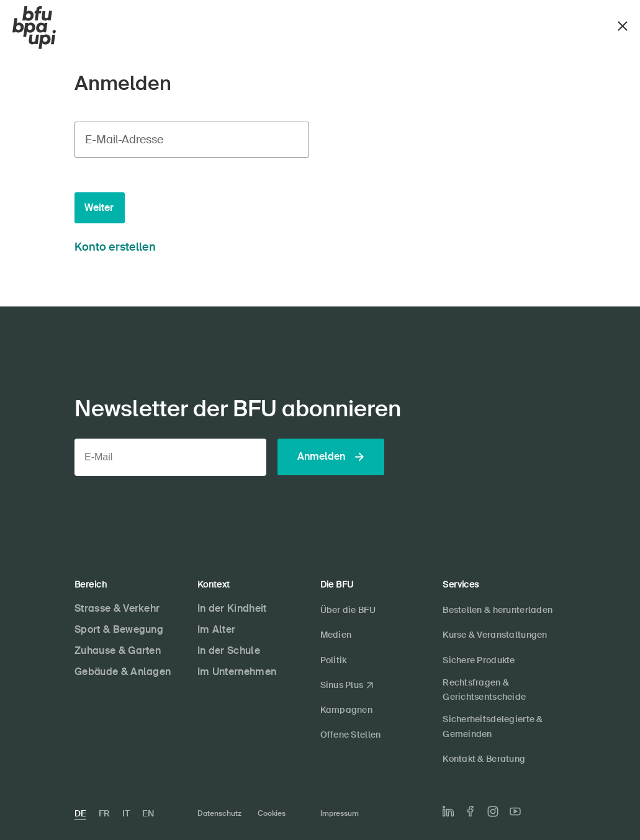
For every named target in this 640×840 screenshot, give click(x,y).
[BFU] (34, 28)
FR (104, 813)
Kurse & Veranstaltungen (495, 635)
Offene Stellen (351, 735)
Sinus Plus (342, 685)
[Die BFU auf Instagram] (493, 811)
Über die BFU (348, 610)
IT (126, 813)
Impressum (340, 813)
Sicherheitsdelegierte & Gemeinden (493, 726)
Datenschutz (219, 813)
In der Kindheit (232, 608)
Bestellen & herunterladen (498, 610)
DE (80, 813)
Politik (334, 660)
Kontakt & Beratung (484, 759)
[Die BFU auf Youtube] (515, 811)
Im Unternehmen (237, 672)
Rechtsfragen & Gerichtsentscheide (484, 690)
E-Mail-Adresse (124, 140)
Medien (336, 635)
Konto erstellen (115, 247)
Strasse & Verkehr (117, 608)
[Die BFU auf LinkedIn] (448, 811)
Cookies (272, 813)
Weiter (99, 208)
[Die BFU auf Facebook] (471, 811)
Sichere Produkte (479, 660)
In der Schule (229, 650)
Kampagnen (347, 710)
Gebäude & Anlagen (123, 672)
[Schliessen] (623, 25)
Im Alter (217, 629)
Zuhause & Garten (118, 650)
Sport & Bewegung (119, 629)
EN (148, 813)
